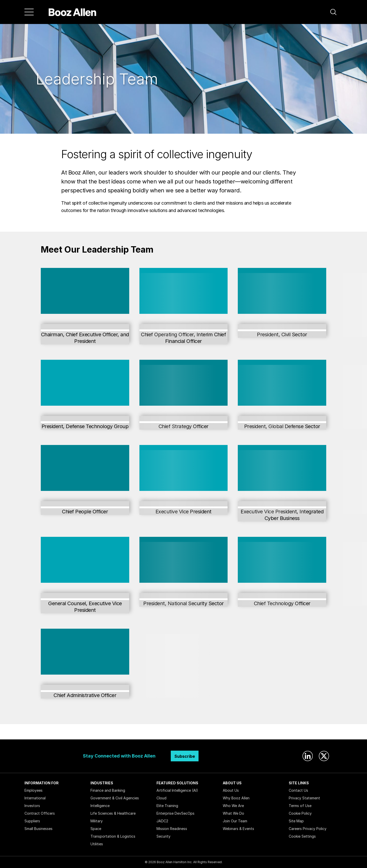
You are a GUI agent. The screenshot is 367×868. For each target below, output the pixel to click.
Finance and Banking (108, 790)
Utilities (97, 844)
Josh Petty (85, 596)
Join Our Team (235, 821)
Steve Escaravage (85, 419)
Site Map (296, 821)
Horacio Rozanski (85, 327)
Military (97, 821)
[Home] (73, 12)
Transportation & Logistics (113, 836)
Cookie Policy (300, 813)
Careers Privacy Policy (308, 829)
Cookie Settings (302, 836)
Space (96, 829)
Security (163, 836)
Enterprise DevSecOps (175, 813)
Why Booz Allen (236, 798)
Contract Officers (40, 813)
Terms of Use (300, 806)
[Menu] (29, 12)
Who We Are (233, 806)
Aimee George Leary (85, 504)
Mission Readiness (172, 829)
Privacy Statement (304, 798)
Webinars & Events (238, 829)
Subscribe (185, 756)
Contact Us (298, 790)
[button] (333, 12)
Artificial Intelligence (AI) (177, 790)
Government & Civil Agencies (115, 798)
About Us (231, 790)
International (35, 798)
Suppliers (32, 821)
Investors (32, 806)
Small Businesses (38, 829)
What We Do (233, 813)
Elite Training (167, 806)
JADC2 (162, 821)
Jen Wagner (85, 687)
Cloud (161, 798)
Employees (34, 790)
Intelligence (100, 806)
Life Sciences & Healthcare (113, 813)
